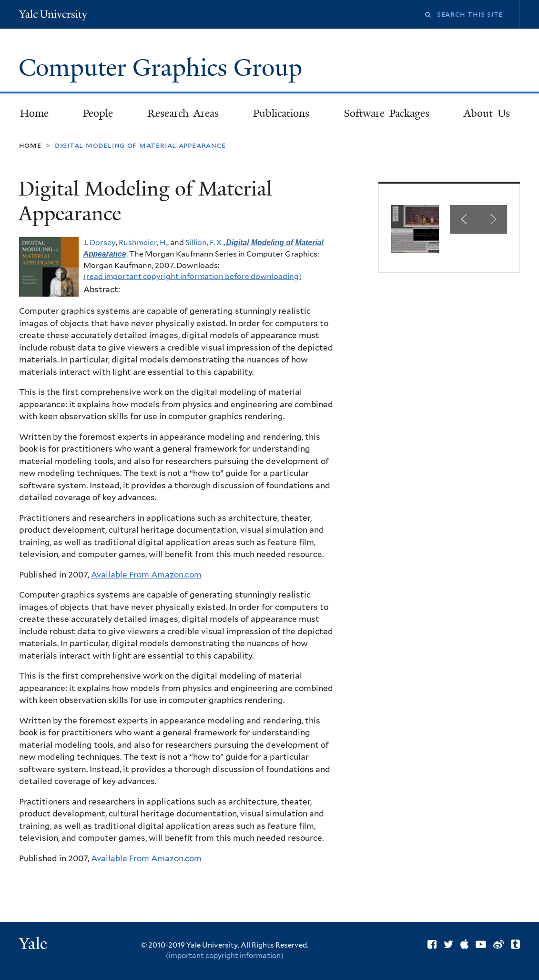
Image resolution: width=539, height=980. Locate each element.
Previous (464, 219)
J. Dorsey (100, 242)
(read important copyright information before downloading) (193, 276)
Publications (281, 113)
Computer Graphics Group (163, 68)
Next (493, 219)
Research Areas (183, 113)
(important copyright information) (225, 956)
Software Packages (386, 113)
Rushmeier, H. (143, 242)
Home (34, 113)
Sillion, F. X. (204, 242)
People (98, 113)
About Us (487, 113)
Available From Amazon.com (146, 575)
